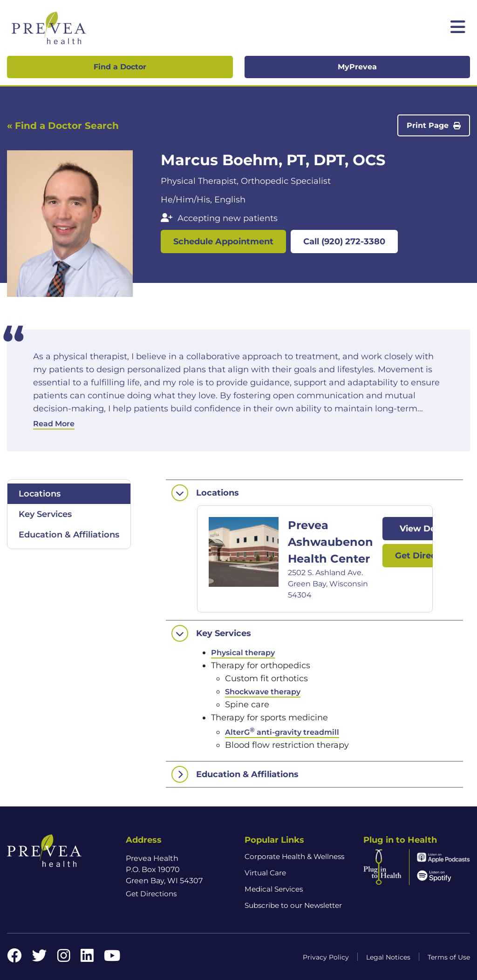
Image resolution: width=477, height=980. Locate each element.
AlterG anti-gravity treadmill (282, 732)
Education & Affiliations (69, 535)
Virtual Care (265, 873)
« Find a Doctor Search (63, 126)
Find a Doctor (120, 67)
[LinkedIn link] (87, 958)
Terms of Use (449, 957)
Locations (40, 494)
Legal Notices (388, 957)
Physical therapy (243, 653)
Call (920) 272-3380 (344, 242)
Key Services (45, 514)
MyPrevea (357, 67)
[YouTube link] (112, 958)
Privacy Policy (326, 957)
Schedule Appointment (223, 242)
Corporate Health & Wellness (294, 856)
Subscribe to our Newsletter (293, 905)
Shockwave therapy (263, 692)
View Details (427, 529)
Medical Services (274, 889)
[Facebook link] (14, 958)
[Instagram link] (64, 958)
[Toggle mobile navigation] (458, 28)
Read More (54, 424)
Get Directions (426, 556)
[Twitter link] (40, 958)
